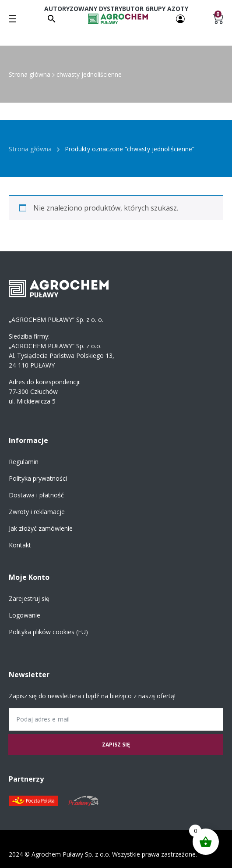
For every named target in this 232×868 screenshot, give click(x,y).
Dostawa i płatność (36, 495)
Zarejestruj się (29, 598)
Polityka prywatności (38, 478)
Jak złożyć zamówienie (41, 528)
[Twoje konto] (180, 18)
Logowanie (25, 615)
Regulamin (24, 462)
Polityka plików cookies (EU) (48, 632)
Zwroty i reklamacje (37, 512)
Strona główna (30, 74)
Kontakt (20, 545)
